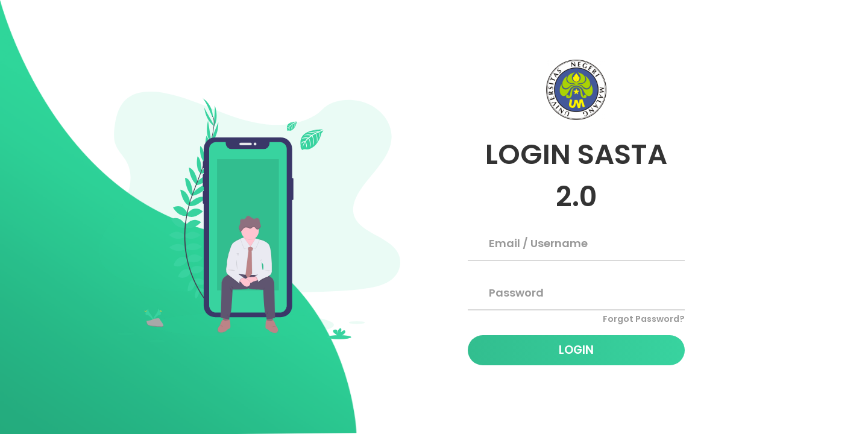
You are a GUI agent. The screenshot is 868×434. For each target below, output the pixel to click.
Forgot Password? (644, 319)
